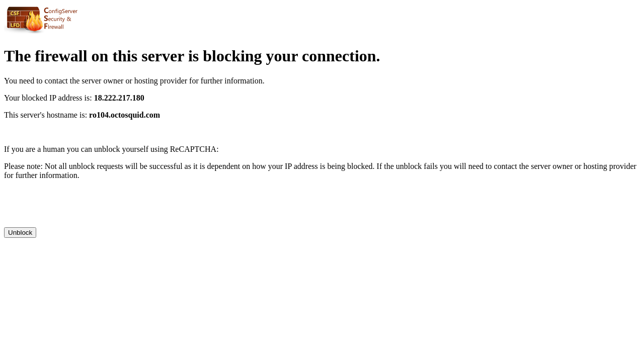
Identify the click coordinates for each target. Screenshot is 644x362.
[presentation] (80, 208)
